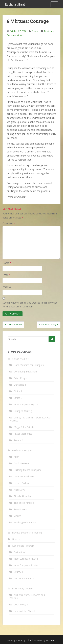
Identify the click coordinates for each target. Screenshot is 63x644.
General (16, 539)
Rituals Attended (23, 496)
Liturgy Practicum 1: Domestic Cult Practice (30, 419)
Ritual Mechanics (23, 434)
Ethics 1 (18, 391)
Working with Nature (25, 522)
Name (7, 263)
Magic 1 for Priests (24, 427)
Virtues (21, 35)
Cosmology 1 (21, 604)
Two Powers (21, 509)
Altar (16, 457)
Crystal (35, 31)
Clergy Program (21, 359)
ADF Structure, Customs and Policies (27, 596)
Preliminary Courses (23, 588)
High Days (19, 490)
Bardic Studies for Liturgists (29, 365)
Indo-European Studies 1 (27, 565)
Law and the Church (25, 611)
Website (7, 287)
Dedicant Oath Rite (24, 476)
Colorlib (30, 640)
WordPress (51, 640)
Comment (9, 223)
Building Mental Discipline (28, 470)
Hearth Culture (22, 483)
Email (6, 275)
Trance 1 (19, 440)
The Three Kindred (24, 503)
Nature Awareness (24, 578)
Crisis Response (22, 378)
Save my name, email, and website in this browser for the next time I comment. (30, 305)
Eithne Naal (15, 4)
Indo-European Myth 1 (26, 559)
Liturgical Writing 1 (24, 411)
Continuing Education (25, 372)
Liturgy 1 (18, 572)
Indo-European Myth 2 (26, 404)
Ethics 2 (18, 398)
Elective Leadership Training (27, 533)
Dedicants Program (23, 450)
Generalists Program (23, 546)
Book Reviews (22, 463)
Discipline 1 (20, 385)
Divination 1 (20, 552)
